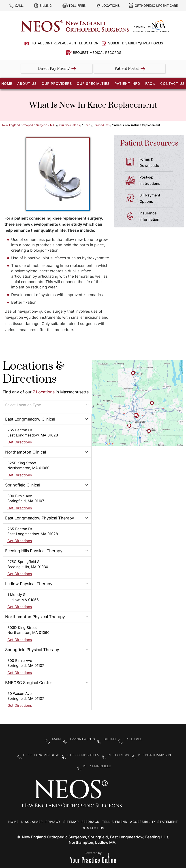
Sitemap (71, 822)
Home (13, 822)
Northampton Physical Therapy (35, 617)
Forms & (158, 163)
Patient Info (127, 84)
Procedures (102, 125)
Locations (111, 5)
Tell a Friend (115, 822)
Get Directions (20, 442)
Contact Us (172, 84)
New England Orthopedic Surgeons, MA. (29, 125)
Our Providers (57, 84)
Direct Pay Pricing (54, 69)
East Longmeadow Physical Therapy (40, 518)
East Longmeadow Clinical (30, 419)
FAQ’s (150, 84)
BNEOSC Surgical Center (29, 683)
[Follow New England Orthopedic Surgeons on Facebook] (129, 797)
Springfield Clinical (23, 485)
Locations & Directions (34, 373)
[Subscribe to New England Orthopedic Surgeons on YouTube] (157, 797)
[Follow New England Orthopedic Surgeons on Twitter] (143, 797)
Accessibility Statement (154, 822)
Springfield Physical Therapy (32, 650)
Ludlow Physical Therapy (29, 584)
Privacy (53, 822)
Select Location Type (23, 405)
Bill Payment (158, 199)
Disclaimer (32, 822)
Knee (87, 125)
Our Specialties (93, 84)
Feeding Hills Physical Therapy (34, 551)
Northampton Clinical (26, 452)
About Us (27, 84)
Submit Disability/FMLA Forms (136, 43)
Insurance (158, 217)
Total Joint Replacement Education (65, 43)
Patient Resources (149, 143)
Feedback (90, 822)
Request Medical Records (97, 53)
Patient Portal (127, 69)
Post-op (158, 181)
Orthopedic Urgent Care (156, 5)
